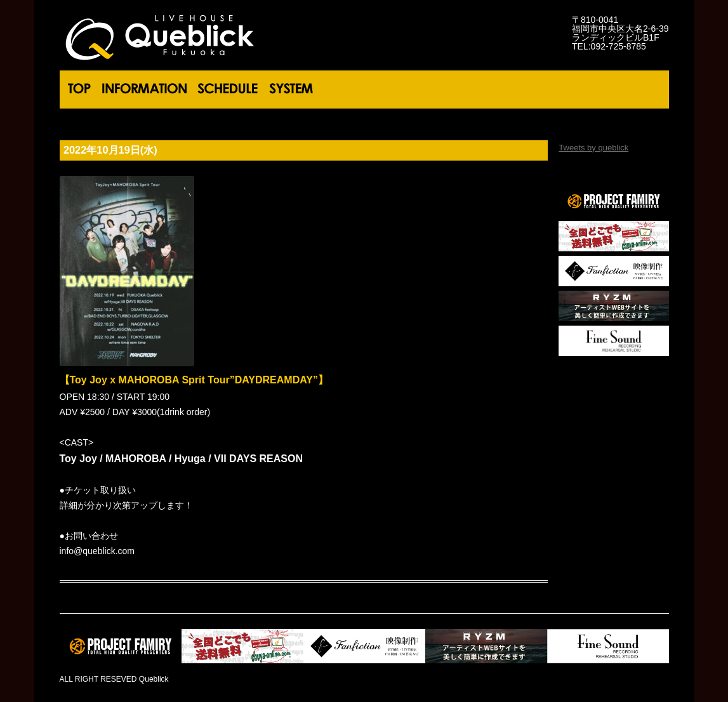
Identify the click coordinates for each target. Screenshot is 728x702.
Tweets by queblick (593, 148)
